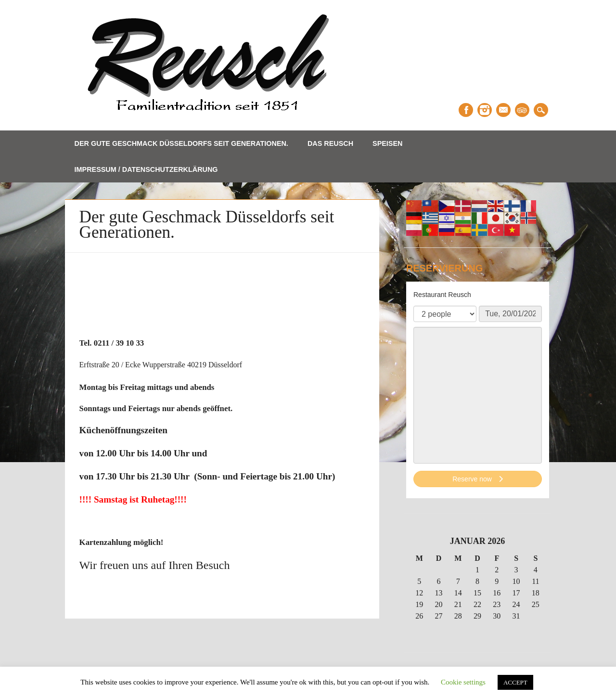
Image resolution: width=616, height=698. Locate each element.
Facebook (466, 110)
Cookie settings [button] (463, 682)
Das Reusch (330, 143)
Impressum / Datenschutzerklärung (146, 169)
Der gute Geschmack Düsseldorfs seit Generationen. (181, 143)
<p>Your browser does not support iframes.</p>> (478, 390)
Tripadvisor (522, 110)
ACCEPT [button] (515, 682)
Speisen (387, 143)
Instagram (485, 110)
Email (503, 110)
